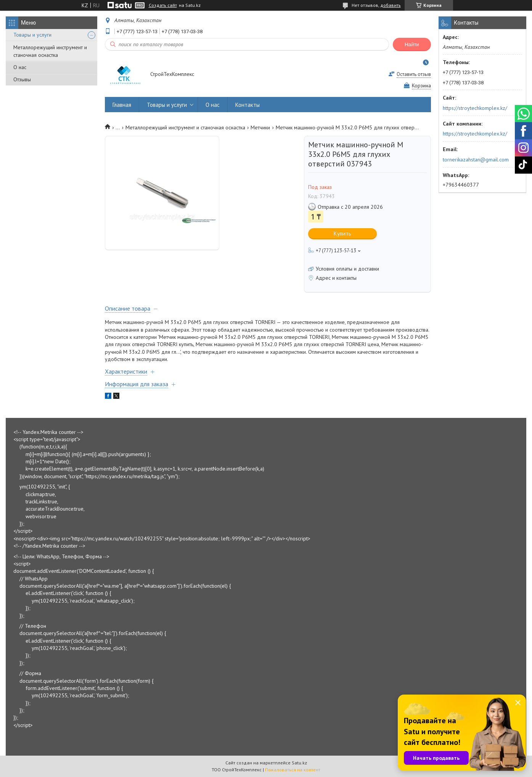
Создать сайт (163, 5)
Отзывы (22, 79)
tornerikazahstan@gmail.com (476, 160)
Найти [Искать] (412, 44)
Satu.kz (299, 763)
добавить (391, 5)
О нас (20, 67)
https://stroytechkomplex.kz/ (475, 108)
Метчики (260, 127)
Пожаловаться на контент (293, 770)
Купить (342, 233)
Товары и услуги (32, 35)
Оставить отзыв (414, 74)
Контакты (248, 105)
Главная (122, 105)
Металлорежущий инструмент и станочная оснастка (50, 51)
